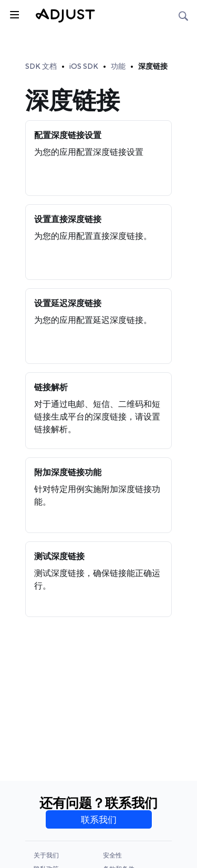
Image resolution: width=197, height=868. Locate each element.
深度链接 (153, 66)
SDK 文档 (41, 66)
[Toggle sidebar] (14, 14)
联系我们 (99, 820)
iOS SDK (84, 66)
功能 (118, 66)
